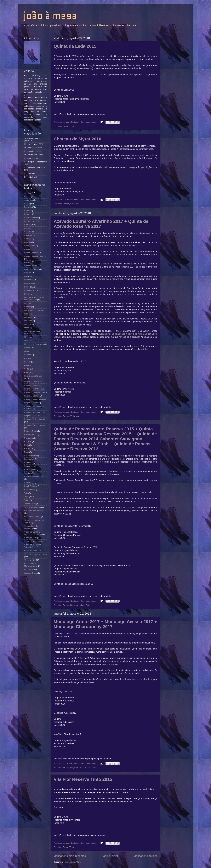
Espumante (29, 290)
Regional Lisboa (77, 605)
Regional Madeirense (34, 399)
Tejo (26, 493)
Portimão (28, 365)
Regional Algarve (32, 382)
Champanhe (30, 246)
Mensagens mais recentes (70, 856)
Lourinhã (28, 321)
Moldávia (28, 341)
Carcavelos (29, 232)
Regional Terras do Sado (35, 419)
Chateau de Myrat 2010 (77, 139)
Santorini (28, 463)
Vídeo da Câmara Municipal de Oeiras (33, 533)
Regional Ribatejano (33, 412)
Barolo (27, 211)
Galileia (27, 307)
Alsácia (27, 197)
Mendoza (28, 337)
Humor (27, 314)
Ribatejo (28, 441)
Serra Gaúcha (30, 470)
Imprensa (28, 317)
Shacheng (29, 483)
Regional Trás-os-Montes (35, 425)
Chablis (27, 242)
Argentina (28, 200)
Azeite (27, 204)
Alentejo (28, 193)
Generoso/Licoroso (33, 310)
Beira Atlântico (30, 218)
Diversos (28, 283)
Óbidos (27, 351)
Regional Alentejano (33, 376)
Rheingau (28, 438)
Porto (27, 369)
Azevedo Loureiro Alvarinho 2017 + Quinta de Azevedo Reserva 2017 (101, 224)
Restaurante (30, 435)
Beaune (28, 214)
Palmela (28, 358)
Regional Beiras (31, 385)
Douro (66, 126)
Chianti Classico (31, 253)
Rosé (27, 452)
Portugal (28, 372)
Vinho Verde (76, 416)
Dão (26, 276)
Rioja (26, 445)
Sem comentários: (89, 122)
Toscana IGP (30, 504)
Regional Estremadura (34, 392)
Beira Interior (30, 221)
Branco (66, 204)
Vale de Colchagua (32, 507)
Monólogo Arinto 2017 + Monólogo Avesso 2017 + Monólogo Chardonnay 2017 (105, 624)
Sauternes (75, 204)
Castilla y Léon (31, 235)
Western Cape (30, 573)
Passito (27, 362)
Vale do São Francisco (34, 511)
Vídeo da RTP (30, 538)
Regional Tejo (30, 416)
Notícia (27, 348)
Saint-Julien (29, 459)
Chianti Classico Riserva (35, 256)
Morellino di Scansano (34, 344)
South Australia (31, 486)
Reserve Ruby (30, 431)
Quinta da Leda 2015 (75, 46)
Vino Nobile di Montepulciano (31, 565)
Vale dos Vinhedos (32, 517)
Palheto (28, 355)
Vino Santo (29, 569)
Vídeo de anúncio (32, 541)
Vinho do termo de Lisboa (35, 554)
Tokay (27, 500)
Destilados (29, 280)
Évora (27, 294)
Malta (27, 328)
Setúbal (28, 473)
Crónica (28, 273)
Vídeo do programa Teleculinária (33, 546)
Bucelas (28, 228)
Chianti (27, 249)
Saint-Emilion (30, 456)
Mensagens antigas (146, 856)
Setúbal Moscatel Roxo (34, 477)
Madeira (28, 324)
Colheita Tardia (31, 266)
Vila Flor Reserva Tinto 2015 (83, 779)
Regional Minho (77, 768)
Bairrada (28, 207)
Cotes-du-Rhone (31, 269)
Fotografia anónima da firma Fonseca (34, 299)
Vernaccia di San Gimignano (32, 527)
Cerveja (28, 239)
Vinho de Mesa (31, 551)
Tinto (72, 126)
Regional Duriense (32, 389)
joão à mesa (50, 16)
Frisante (28, 303)
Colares (28, 262)
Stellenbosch (30, 490)
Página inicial (110, 856)
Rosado (28, 449)
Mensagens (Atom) (73, 862)
